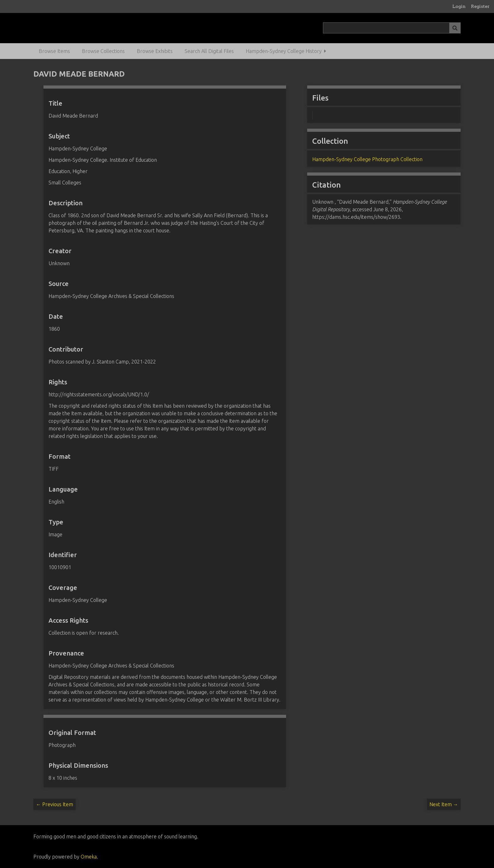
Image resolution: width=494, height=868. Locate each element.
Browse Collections (103, 51)
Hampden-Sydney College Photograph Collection (367, 159)
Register (480, 6)
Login (459, 6)
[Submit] (455, 28)
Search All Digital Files (209, 51)
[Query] (392, 28)
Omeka (89, 857)
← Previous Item (55, 804)
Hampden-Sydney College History (284, 51)
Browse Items (54, 51)
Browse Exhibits (155, 51)
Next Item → (444, 804)
